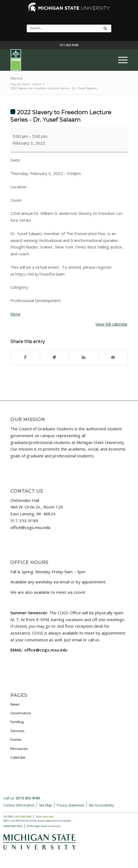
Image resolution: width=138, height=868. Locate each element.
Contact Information (19, 805)
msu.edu (48, 816)
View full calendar (112, 324)
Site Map (46, 805)
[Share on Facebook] (25, 357)
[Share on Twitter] (55, 357)
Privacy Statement (70, 805)
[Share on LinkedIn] (84, 357)
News (16, 78)
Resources (19, 749)
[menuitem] (120, 60)
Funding (17, 722)
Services (17, 731)
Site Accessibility (101, 805)
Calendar (18, 757)
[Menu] (120, 60)
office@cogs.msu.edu (30, 527)
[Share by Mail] (113, 357)
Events (16, 740)
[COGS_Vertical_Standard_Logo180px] (57, 60)
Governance (21, 713)
